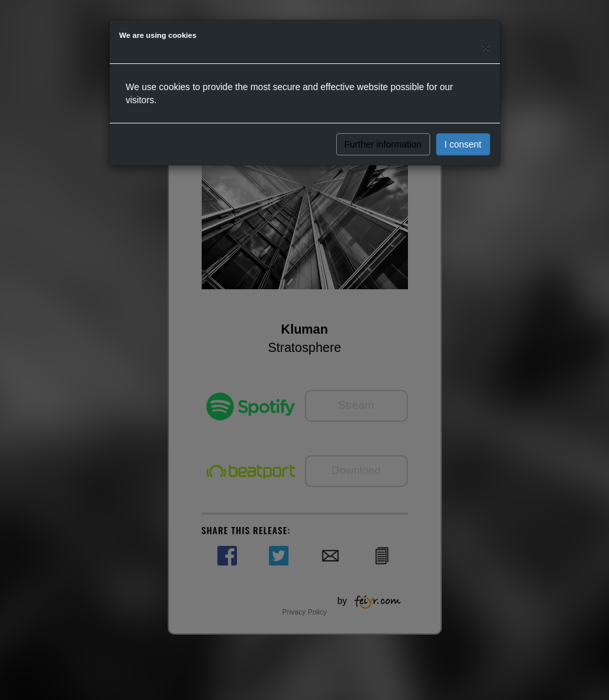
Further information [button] (383, 144)
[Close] (486, 47)
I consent (463, 144)
